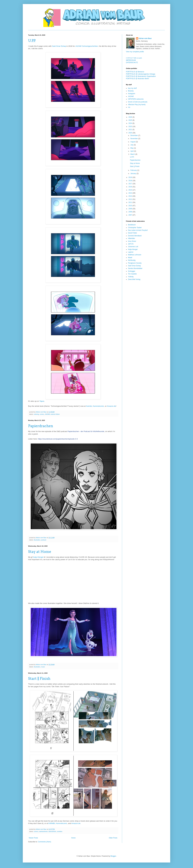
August (133, 142)
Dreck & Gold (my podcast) (138, 102)
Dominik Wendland (135, 236)
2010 (131, 206)
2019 (131, 177)
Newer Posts (33, 838)
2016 (131, 187)
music (43, 667)
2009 (131, 209)
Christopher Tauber (135, 228)
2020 (131, 133)
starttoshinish (43, 831)
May (132, 148)
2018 (131, 181)
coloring (36, 414)
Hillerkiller (131, 238)
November (134, 139)
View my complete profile (135, 52)
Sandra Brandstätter (135, 268)
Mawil (130, 258)
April (132, 151)
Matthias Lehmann (135, 255)
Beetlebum (132, 225)
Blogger (113, 856)
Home (73, 838)
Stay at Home (40, 552)
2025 (131, 120)
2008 (131, 212)
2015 (131, 190)
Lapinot (131, 252)
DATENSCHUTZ (132, 63)
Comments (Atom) (44, 842)
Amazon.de (111, 406)
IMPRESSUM (131, 60)
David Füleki (132, 233)
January (133, 173)
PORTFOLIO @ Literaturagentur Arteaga (141, 74)
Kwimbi (89, 406)
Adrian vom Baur (145, 38)
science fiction (55, 414)
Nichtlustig (132, 260)
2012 (131, 199)
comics (42, 414)
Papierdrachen (41, 426)
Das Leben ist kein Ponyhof (138, 230)
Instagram (132, 94)
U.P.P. (32, 41)
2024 (131, 123)
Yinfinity (131, 277)
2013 (131, 196)
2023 (131, 127)
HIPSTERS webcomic (136, 99)
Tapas (42, 401)
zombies (60, 831)
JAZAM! (131, 96)
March (133, 154)
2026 (131, 117)
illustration (37, 540)
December (134, 135)
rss (129, 107)
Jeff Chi (131, 244)
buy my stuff (132, 88)
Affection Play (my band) (137, 105)
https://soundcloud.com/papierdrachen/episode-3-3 (58, 439)
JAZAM (47, 414)
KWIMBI (52, 823)
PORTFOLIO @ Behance (135, 72)
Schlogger (132, 271)
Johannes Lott (133, 247)
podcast (44, 540)
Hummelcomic (98, 406)
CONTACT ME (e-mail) (134, 58)
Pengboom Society (135, 263)
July (132, 145)
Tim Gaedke (132, 274)
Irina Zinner (132, 241)
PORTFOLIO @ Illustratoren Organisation (141, 76)
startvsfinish (52, 831)
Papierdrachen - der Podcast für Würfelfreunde (86, 431)
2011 (131, 202)
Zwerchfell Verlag (134, 279)
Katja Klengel (38, 557)
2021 (131, 130)
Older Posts (113, 838)
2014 (131, 193)
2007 (131, 215)
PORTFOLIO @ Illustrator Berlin (137, 79)
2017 (131, 184)
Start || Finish (39, 679)
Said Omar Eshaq (59, 46)
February (134, 170)
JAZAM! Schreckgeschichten (87, 46)
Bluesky (131, 91)
